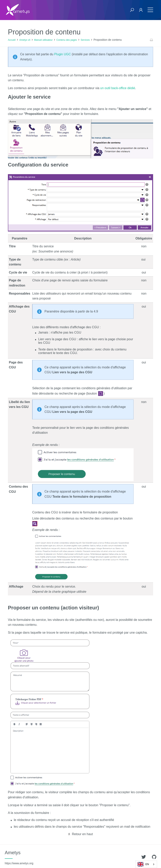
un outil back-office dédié (118, 88)
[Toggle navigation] (150, 10)
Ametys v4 (25, 40)
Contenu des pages (67, 40)
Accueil (12, 40)
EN (143, 864)
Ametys (19, 857)
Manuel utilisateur (43, 40)
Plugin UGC (63, 54)
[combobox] (146, 864)
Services (85, 40)
